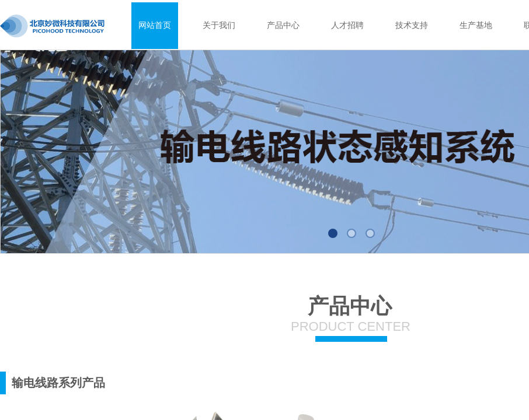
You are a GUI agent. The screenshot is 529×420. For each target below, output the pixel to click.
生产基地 (476, 25)
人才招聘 (347, 25)
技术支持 (412, 25)
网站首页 (155, 25)
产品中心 (283, 25)
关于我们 (219, 25)
